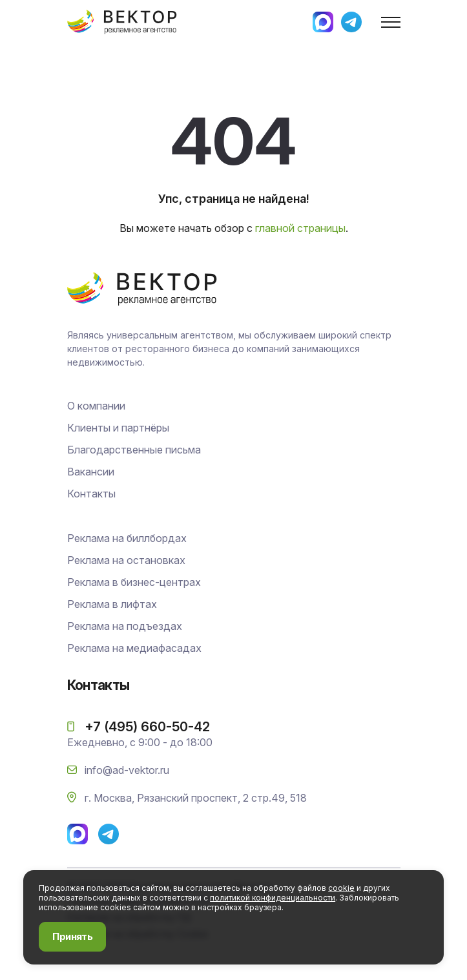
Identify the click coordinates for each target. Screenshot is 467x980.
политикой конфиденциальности (273, 898)
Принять (72, 936)
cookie (341, 888)
